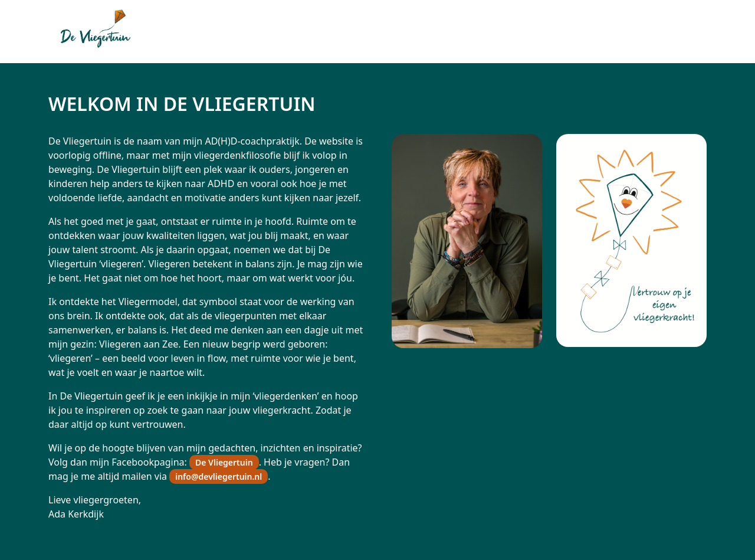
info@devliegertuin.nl (219, 477)
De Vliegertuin (224, 462)
